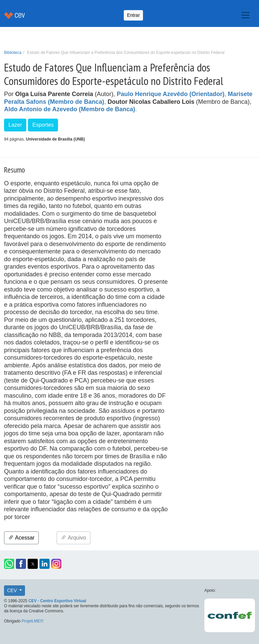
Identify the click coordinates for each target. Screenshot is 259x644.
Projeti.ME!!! (33, 621)
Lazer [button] (15, 125)
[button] (9, 564)
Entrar (133, 15)
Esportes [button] (43, 125)
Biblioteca (13, 53)
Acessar (21, 538)
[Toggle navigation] (246, 15)
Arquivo (74, 538)
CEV (13, 590)
